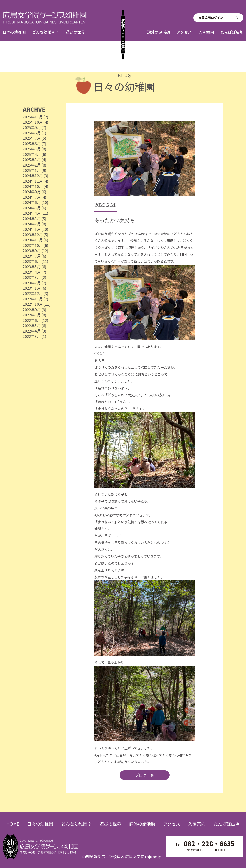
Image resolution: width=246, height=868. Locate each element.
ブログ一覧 (145, 775)
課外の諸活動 (158, 37)
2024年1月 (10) (35, 229)
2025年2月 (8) (34, 165)
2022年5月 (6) (34, 325)
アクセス (184, 37)
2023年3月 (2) (34, 277)
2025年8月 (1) (34, 133)
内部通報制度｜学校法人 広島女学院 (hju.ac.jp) (122, 856)
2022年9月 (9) (34, 309)
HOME (13, 824)
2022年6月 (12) (35, 320)
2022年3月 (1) (34, 336)
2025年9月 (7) (34, 127)
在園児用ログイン (211, 22)
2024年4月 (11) (35, 213)
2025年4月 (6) (34, 154)
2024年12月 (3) (35, 176)
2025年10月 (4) (35, 122)
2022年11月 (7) (35, 299)
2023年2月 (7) (34, 283)
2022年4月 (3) (34, 331)
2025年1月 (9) (34, 170)
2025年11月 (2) (35, 117)
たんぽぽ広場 (232, 37)
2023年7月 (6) (34, 256)
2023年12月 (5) (35, 234)
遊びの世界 (75, 37)
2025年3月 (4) (34, 159)
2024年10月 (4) (35, 186)
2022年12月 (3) (35, 293)
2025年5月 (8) (34, 149)
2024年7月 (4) (34, 197)
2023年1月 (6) (34, 288)
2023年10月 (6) (35, 245)
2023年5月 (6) (34, 267)
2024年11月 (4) (35, 181)
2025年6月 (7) (34, 143)
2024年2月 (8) (34, 224)
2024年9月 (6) (34, 192)
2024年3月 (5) (34, 218)
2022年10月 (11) (36, 304)
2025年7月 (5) (34, 138)
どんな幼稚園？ (46, 37)
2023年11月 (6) (35, 240)
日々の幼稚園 (14, 37)
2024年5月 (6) (34, 208)
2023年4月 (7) (34, 272)
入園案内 (206, 37)
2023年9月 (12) (35, 251)
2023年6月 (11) (35, 261)
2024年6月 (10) (35, 202)
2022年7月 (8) (34, 315)
